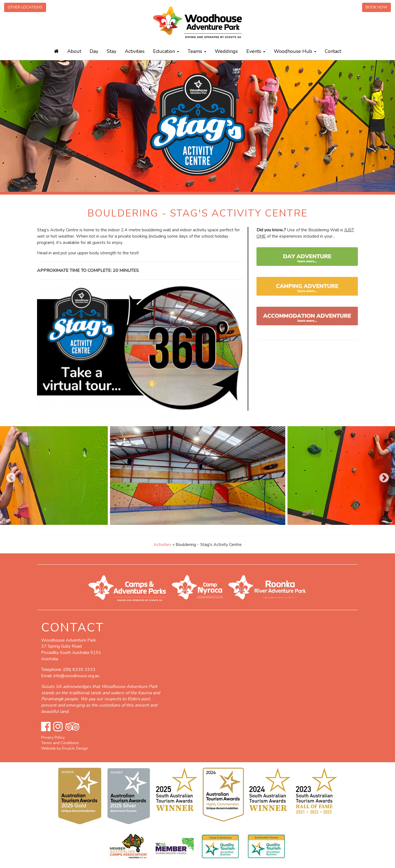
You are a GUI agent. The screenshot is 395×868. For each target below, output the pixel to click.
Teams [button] (197, 51)
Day (94, 51)
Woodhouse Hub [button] (295, 51)
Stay (112, 51)
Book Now (376, 7)
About (74, 51)
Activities (135, 51)
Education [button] (166, 51)
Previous (8, 476)
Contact (333, 51)
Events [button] (256, 51)
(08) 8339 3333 (79, 670)
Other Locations (25, 7)
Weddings (226, 51)
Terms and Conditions (60, 743)
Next (381, 476)
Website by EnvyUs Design (65, 748)
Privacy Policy (53, 737)
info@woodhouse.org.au (76, 676)
